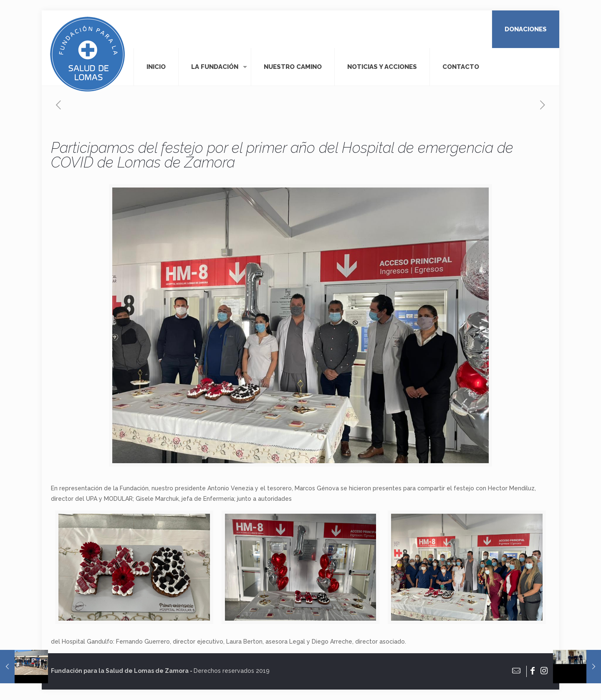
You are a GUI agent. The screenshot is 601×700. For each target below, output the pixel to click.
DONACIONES (526, 29)
